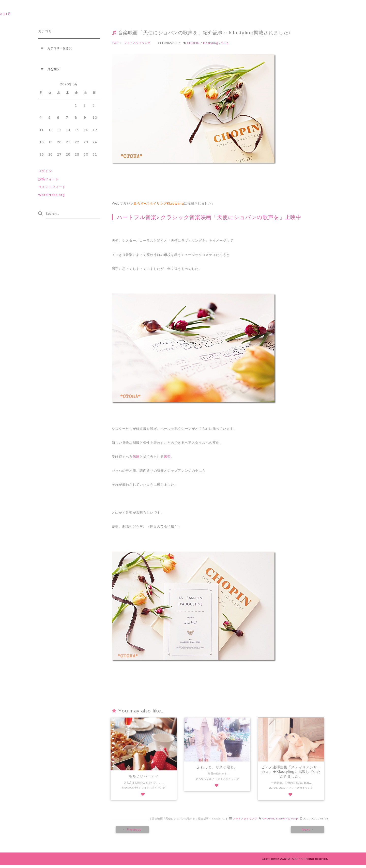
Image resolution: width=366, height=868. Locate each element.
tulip (225, 43)
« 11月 (5, 14)
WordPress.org (51, 195)
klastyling (211, 43)
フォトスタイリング (245, 821)
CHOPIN (193, 43)
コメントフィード (52, 187)
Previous (134, 832)
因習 (167, 457)
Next (306, 832)
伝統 (136, 457)
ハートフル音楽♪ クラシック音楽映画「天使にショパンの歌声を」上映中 (209, 217)
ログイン (45, 171)
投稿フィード (49, 179)
